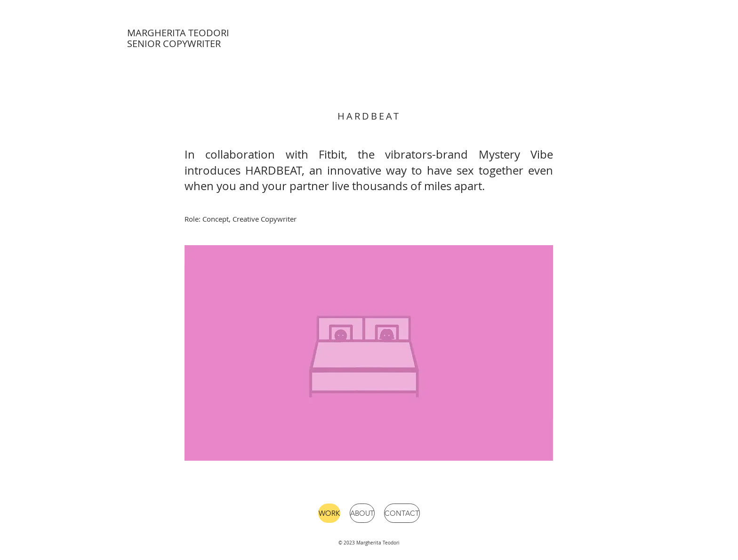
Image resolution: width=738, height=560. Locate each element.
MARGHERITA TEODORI (178, 33)
